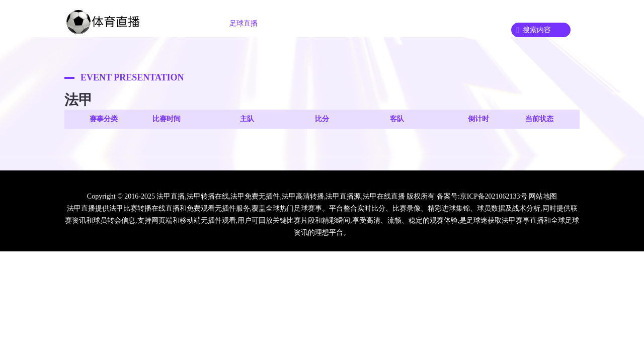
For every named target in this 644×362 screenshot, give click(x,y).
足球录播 (356, 23)
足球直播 (244, 23)
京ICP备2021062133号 (494, 196)
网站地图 (543, 196)
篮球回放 (413, 23)
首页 (194, 23)
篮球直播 (300, 23)
